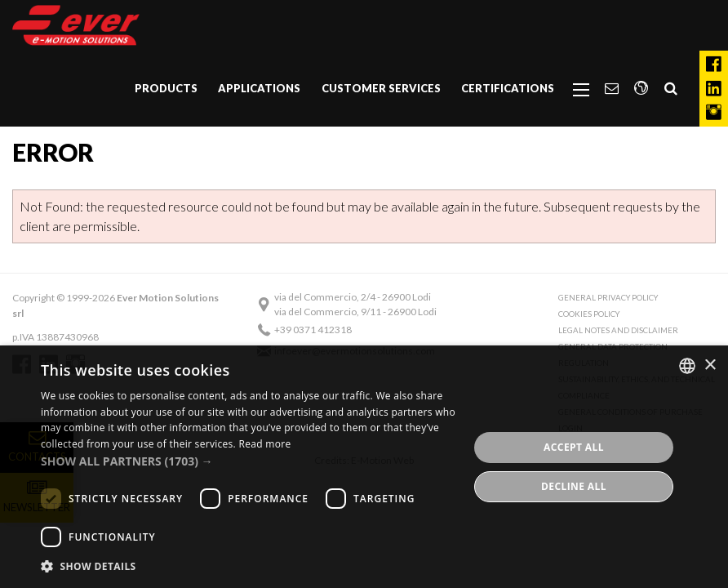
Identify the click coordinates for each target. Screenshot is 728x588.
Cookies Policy (589, 314)
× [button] (710, 365)
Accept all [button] (574, 447)
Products (166, 88)
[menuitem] (166, 89)
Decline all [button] (574, 486)
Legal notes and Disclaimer (618, 330)
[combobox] (687, 366)
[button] (248, 461)
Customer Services (381, 88)
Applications (259, 88)
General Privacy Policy (608, 298)
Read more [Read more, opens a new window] (264, 444)
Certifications (508, 88)
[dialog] (364, 467)
